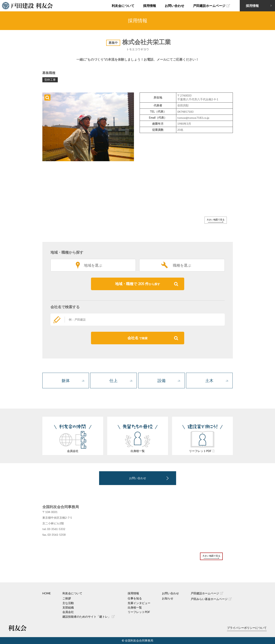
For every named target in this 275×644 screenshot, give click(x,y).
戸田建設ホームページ (211, 6)
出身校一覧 (135, 607)
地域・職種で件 (147, 284)
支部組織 (68, 607)
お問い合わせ (174, 6)
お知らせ (168, 598)
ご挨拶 (67, 598)
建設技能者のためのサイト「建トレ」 (89, 617)
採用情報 (150, 6)
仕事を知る (135, 598)
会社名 (153, 338)
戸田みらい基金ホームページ (211, 599)
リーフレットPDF (139, 612)
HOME (47, 593)
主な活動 (68, 603)
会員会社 (68, 612)
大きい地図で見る (216, 219)
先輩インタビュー (139, 603)
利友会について (123, 6)
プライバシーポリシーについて (247, 628)
